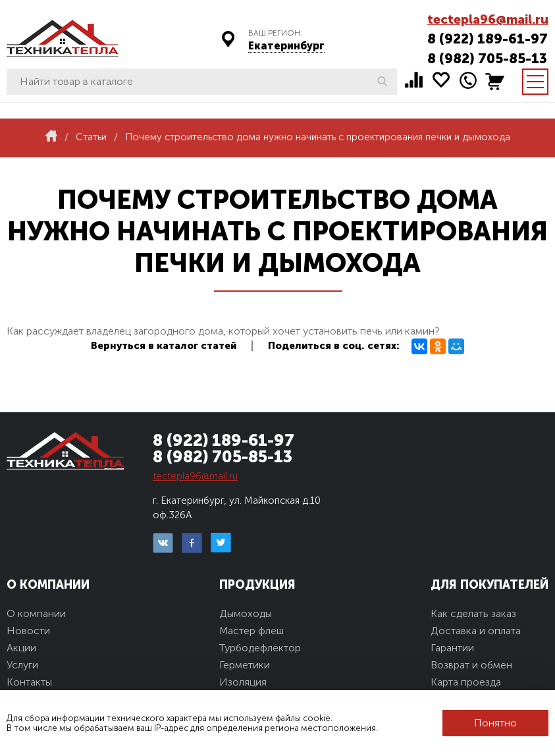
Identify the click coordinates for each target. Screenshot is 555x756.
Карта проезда (466, 682)
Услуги (22, 665)
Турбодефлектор (260, 648)
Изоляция (243, 682)
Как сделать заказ (473, 613)
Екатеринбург (286, 46)
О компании (36, 613)
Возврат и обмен (471, 665)
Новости (28, 631)
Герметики (245, 665)
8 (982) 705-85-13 (487, 58)
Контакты (29, 682)
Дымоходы (246, 613)
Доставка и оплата (476, 631)
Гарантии (452, 648)
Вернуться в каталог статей (164, 346)
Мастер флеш (251, 631)
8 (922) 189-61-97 (488, 39)
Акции (21, 648)
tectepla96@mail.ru (488, 19)
